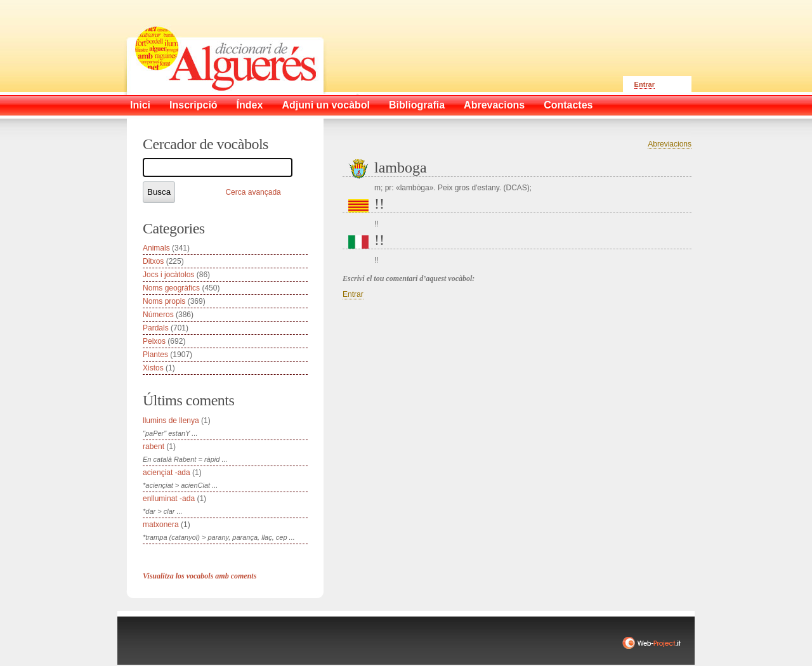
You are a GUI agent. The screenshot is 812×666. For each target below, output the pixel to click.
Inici (140, 105)
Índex (250, 105)
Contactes (568, 105)
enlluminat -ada (169, 499)
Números (158, 315)
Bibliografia (417, 105)
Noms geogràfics (171, 288)
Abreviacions (670, 144)
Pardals (156, 328)
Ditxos (153, 261)
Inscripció (193, 105)
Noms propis (164, 301)
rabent (154, 447)
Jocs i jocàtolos (168, 275)
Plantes (155, 355)
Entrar (645, 84)
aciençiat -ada (167, 473)
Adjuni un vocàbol (326, 105)
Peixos (154, 341)
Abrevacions (494, 105)
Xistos (153, 368)
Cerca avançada (253, 192)
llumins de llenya (171, 421)
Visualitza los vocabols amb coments (200, 576)
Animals (156, 248)
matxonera (161, 525)
